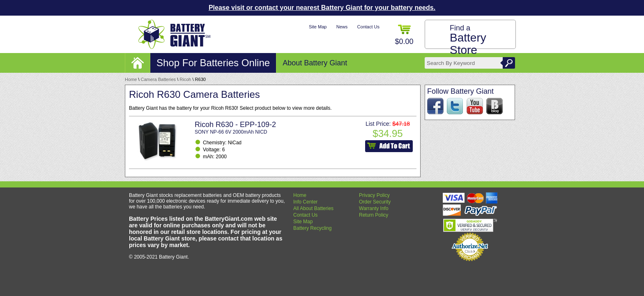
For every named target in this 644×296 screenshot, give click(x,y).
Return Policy (374, 215)
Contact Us (368, 27)
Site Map (318, 27)
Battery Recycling (312, 228)
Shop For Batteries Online (213, 63)
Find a (468, 40)
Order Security (375, 202)
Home (131, 79)
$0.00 (404, 35)
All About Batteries (313, 208)
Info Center (305, 202)
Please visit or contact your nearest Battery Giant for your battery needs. (322, 8)
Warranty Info (374, 208)
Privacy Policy (374, 195)
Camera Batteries (159, 79)
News (342, 27)
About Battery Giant (315, 63)
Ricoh (185, 79)
